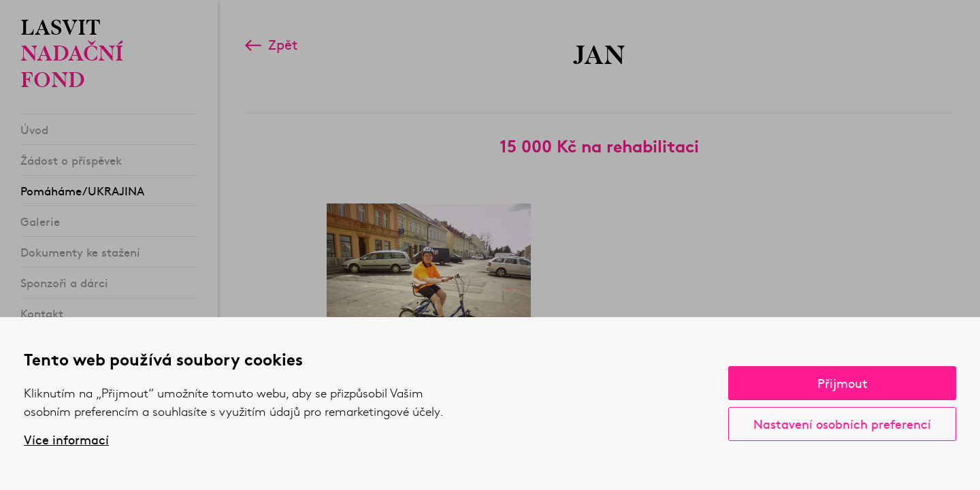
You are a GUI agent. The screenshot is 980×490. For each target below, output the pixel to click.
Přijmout (843, 383)
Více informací (66, 440)
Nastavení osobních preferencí (842, 424)
